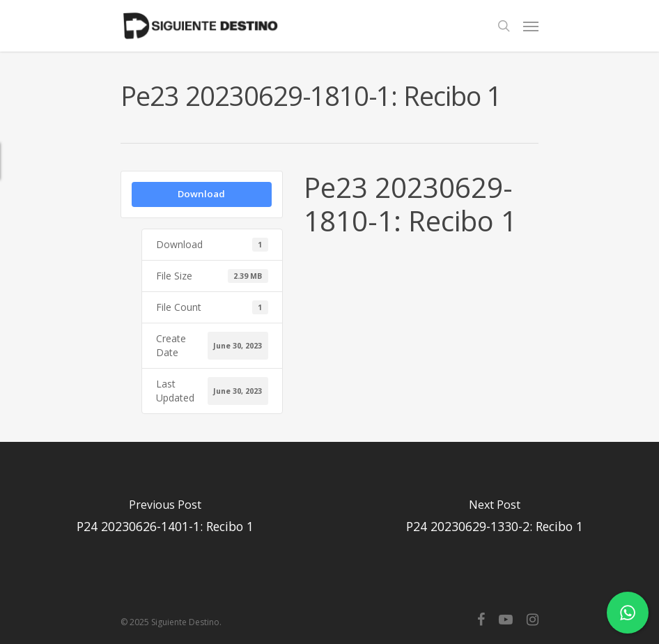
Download (201, 194)
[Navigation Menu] (531, 26)
